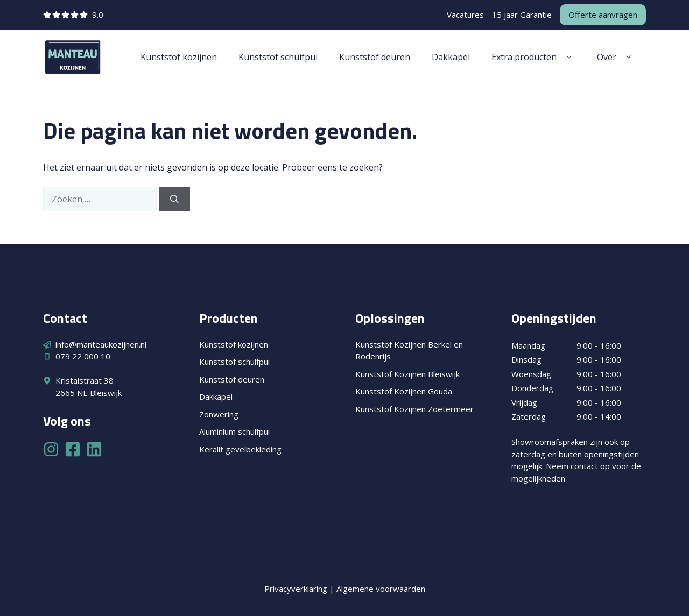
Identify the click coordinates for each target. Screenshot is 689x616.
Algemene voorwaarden (381, 589)
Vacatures (465, 15)
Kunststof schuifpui (278, 57)
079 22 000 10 (83, 356)
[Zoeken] (174, 199)
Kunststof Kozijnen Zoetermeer (414, 409)
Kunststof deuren (375, 57)
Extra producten (533, 57)
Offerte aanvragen (603, 15)
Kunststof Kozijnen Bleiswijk (407, 374)
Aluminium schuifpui (234, 431)
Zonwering (219, 414)
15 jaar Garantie (522, 15)
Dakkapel (451, 57)
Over (616, 57)
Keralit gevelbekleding (240, 449)
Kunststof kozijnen (179, 57)
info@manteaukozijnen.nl (101, 344)
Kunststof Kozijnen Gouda (404, 391)
